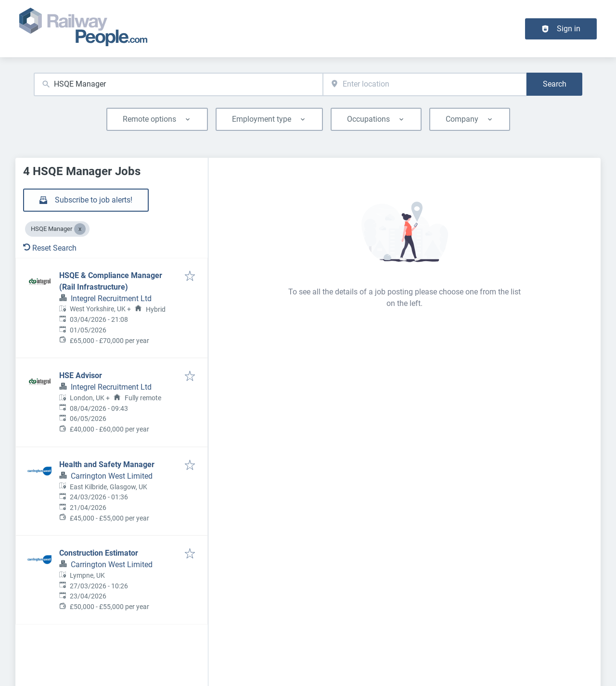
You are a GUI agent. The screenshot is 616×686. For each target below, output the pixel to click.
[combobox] (178, 84)
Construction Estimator (99, 553)
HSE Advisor (81, 375)
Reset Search (50, 248)
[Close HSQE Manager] (80, 229)
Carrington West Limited (112, 476)
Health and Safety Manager (107, 464)
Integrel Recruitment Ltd (111, 299)
